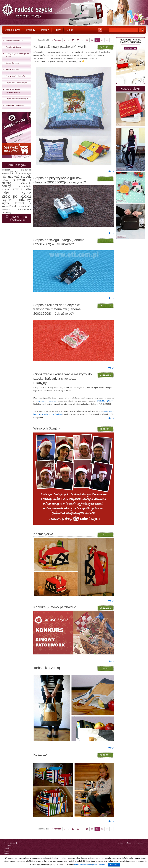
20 (78, 40)
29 (87, 40)
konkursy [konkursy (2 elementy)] (5, 180)
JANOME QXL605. (106, 401)
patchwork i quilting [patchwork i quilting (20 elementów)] (16, 181)
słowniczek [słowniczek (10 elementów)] (25, 206)
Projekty (31, 30)
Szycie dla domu (12, 63)
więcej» (111, 171)
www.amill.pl (139, 843)
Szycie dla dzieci (13, 69)
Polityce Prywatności (82, 864)
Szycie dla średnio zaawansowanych (13, 91)
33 (107, 40)
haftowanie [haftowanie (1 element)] (23, 174)
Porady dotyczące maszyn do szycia (17, 55)
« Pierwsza (56, 40)
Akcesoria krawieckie (14, 40)
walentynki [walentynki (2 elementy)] (6, 210)
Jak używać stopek (13, 47)
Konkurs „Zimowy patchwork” (55, 607)
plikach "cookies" (99, 864)
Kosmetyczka (43, 534)
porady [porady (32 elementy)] (6, 186)
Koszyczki (41, 754)
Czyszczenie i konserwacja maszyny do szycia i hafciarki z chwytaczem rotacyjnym (63, 378)
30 (92, 40)
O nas (70, 30)
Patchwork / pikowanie (15, 105)
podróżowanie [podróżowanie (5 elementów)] (24, 183)
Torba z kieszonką (47, 668)
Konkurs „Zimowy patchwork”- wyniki (60, 47)
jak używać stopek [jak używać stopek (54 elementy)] (16, 176)
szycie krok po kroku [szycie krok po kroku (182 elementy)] (16, 194)
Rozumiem (114, 865)
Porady (45, 30)
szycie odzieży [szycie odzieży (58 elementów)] (16, 200)
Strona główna (13, 30)
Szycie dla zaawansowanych (17, 99)
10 (73, 40)
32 (102, 40)
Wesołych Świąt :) (47, 428)
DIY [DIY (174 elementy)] (14, 173)
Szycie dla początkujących (16, 83)
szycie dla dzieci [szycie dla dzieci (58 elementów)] (16, 191)
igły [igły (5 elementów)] (29, 173)
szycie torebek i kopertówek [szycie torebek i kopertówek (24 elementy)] (16, 205)
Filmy (58, 30)
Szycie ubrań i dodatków (16, 76)
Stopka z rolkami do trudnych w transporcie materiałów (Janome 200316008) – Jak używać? (57, 309)
